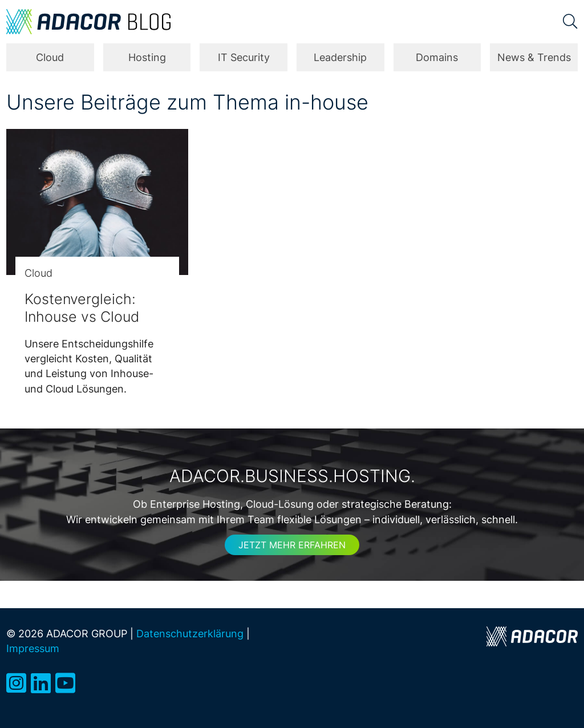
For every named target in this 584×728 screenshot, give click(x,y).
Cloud (50, 57)
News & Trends (534, 57)
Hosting (147, 57)
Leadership (340, 57)
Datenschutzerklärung (190, 634)
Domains (437, 57)
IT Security (244, 57)
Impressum (33, 648)
